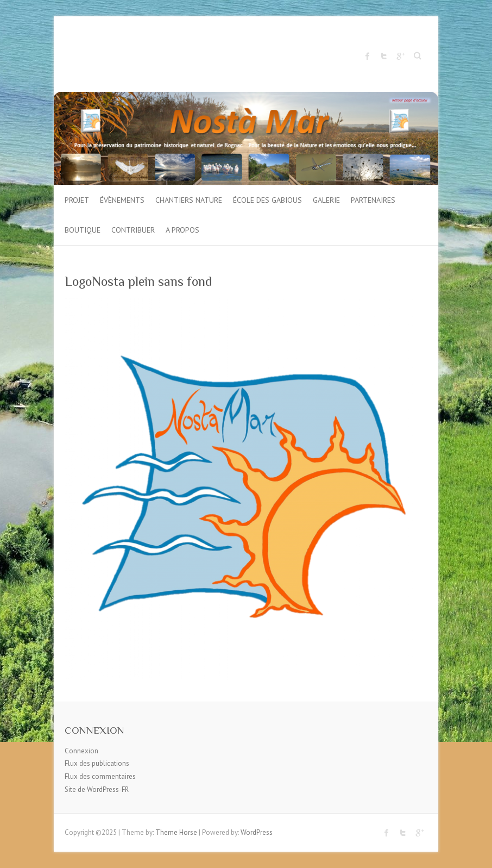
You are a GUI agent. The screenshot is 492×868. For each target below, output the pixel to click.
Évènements (122, 200)
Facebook (368, 56)
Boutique (83, 230)
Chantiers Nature (189, 200)
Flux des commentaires (100, 776)
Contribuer (133, 230)
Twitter (384, 56)
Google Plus (400, 56)
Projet (77, 200)
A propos (182, 230)
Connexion (81, 751)
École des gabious (267, 200)
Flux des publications (97, 763)
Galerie (326, 200)
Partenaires (373, 200)
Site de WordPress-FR (97, 789)
